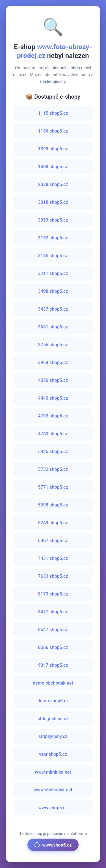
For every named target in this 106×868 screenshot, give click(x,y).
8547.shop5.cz (53, 630)
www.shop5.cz (53, 808)
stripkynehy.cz (53, 736)
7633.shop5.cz (53, 576)
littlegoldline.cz (53, 719)
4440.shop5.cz (53, 398)
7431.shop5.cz (53, 558)
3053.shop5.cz (53, 220)
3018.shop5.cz (53, 202)
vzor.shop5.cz (53, 754)
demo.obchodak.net (53, 683)
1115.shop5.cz (53, 113)
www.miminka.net (53, 772)
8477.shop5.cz (53, 612)
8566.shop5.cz (53, 647)
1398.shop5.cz (53, 149)
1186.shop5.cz (53, 131)
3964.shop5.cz (53, 362)
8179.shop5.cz (53, 594)
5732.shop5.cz (53, 469)
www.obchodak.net (53, 790)
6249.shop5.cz (53, 523)
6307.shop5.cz (53, 541)
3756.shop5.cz (53, 345)
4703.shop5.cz (53, 416)
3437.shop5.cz (53, 309)
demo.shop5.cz (53, 701)
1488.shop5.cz (53, 167)
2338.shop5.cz (53, 184)
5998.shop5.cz (53, 505)
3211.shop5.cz (53, 273)
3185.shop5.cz (53, 256)
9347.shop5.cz (53, 665)
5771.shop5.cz (53, 487)
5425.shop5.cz (53, 452)
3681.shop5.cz (53, 327)
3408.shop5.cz (53, 291)
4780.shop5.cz (53, 434)
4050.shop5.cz (53, 380)
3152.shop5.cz (53, 238)
